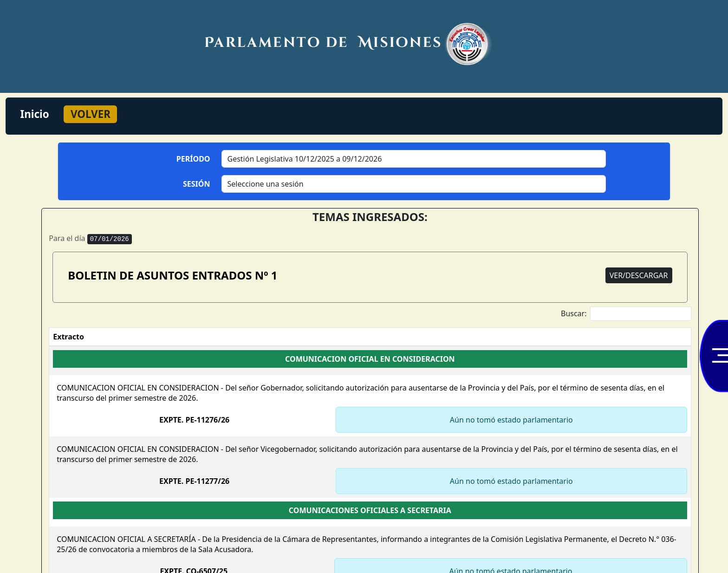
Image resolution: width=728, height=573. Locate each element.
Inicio (35, 114)
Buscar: (626, 314)
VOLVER (91, 114)
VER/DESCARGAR (639, 275)
